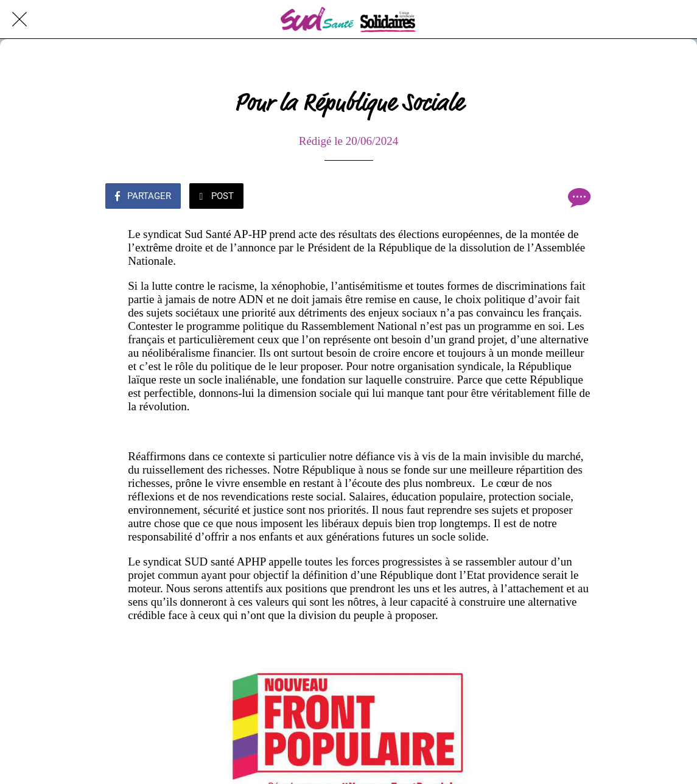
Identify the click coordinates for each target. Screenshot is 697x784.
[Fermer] (19, 19)
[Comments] (578, 197)
